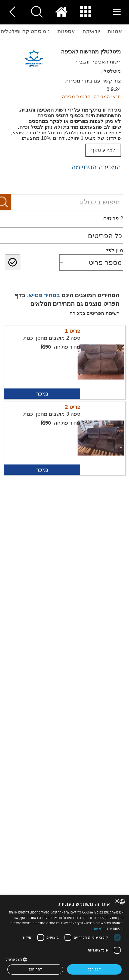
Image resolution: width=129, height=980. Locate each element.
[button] (64, 959)
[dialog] (64, 938)
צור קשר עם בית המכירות (93, 81)
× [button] (117, 901)
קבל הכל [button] (94, 969)
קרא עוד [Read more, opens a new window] (99, 929)
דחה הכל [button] (35, 969)
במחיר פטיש (44, 295)
